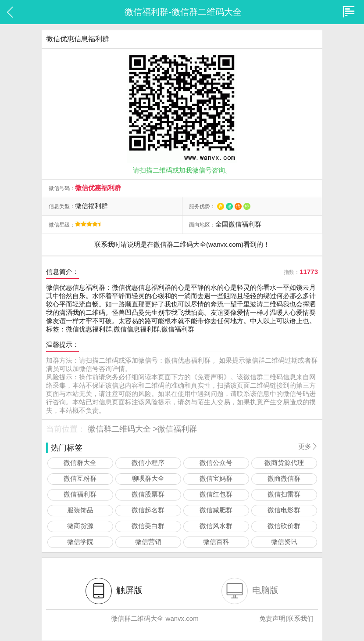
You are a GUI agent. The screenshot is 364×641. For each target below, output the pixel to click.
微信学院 (80, 542)
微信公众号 (216, 463)
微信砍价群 (284, 526)
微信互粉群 (80, 478)
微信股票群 (148, 494)
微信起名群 (148, 510)
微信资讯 (284, 542)
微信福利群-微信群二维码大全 (183, 12)
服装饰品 (80, 510)
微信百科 (216, 542)
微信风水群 (216, 526)
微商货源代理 (284, 463)
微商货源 (80, 526)
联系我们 (300, 618)
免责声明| (273, 618)
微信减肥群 (216, 510)
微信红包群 (216, 494)
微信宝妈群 (216, 478)
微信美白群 (148, 526)
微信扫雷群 (284, 494)
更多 (308, 446)
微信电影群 (284, 510)
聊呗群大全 (148, 478)
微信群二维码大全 (119, 429)
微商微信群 (284, 478)
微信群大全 (80, 463)
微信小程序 (148, 463)
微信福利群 (177, 429)
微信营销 (148, 542)
